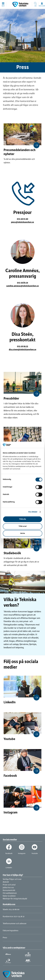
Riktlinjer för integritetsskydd (15, 899)
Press (5, 938)
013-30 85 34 (22, 283)
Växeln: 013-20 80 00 (11, 910)
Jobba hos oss (8, 888)
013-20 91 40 (22, 219)
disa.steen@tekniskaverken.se (23, 350)
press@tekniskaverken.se (22, 222)
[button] (3, 4)
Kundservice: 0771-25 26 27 (14, 917)
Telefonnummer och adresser (15, 924)
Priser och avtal (9, 885)
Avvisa (23, 533)
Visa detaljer (33, 512)
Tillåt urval (23, 526)
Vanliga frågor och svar (12, 879)
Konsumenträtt (9, 890)
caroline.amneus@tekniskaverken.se (22, 286)
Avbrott (6, 882)
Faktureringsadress (11, 931)
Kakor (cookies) (9, 896)
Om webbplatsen (10, 893)
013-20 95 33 (22, 346)
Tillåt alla (22, 519)
